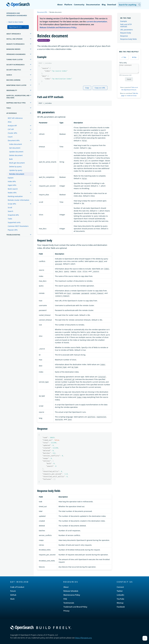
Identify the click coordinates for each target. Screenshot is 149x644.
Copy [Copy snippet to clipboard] (87, 88)
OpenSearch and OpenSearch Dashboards (17, 14)
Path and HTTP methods (126, 25)
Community (79, 5)
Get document (15, 148)
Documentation (93, 5)
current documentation (97, 22)
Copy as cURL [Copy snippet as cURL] (100, 88)
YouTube (120, 599)
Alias (10, 122)
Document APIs (14, 140)
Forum (13, 591)
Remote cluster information (19, 200)
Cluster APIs (12, 133)
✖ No (134, 57)
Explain (11, 178)
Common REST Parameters (18, 226)
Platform (68, 5)
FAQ (65, 599)
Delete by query (15, 167)
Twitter (120, 591)
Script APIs (12, 204)
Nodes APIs (12, 193)
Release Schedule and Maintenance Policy (58, 27)
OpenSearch (19, 5)
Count (10, 137)
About (60, 5)
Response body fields (129, 39)
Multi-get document (17, 163)
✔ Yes (124, 57)
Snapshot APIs (13, 215)
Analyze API (12, 126)
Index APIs (12, 181)
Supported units (14, 222)
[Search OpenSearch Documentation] (129, 5)
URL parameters (127, 30)
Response (124, 36)
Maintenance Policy (72, 595)
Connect (120, 587)
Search (10, 211)
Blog (104, 5)
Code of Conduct (17, 587)
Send (129, 79)
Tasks (10, 219)
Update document (16, 152)
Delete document (16, 155)
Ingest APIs (12, 185)
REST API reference (15, 118)
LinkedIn (120, 595)
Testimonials (69, 603)
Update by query (16, 170)
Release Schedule (71, 591)
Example (124, 21)
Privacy (66, 611)
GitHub (13, 595)
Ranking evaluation (15, 196)
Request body (126, 33)
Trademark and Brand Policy (75, 607)
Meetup (120, 603)
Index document (16, 144)
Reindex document (17, 174)
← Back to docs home (15, 22)
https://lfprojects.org (83, 638)
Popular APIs (13, 230)
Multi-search (13, 189)
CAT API (11, 129)
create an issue (131, 96)
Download (112, 5)
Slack (12, 599)
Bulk (11, 159)
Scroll (10, 208)
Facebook (121, 607)
